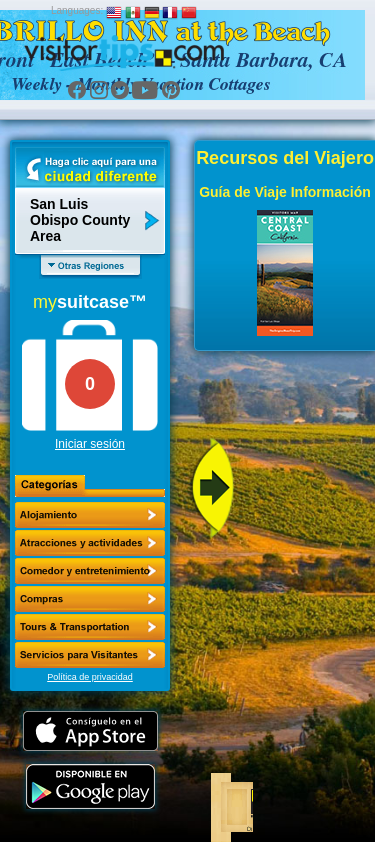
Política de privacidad (90, 677)
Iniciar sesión (90, 444)
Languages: (77, 10)
